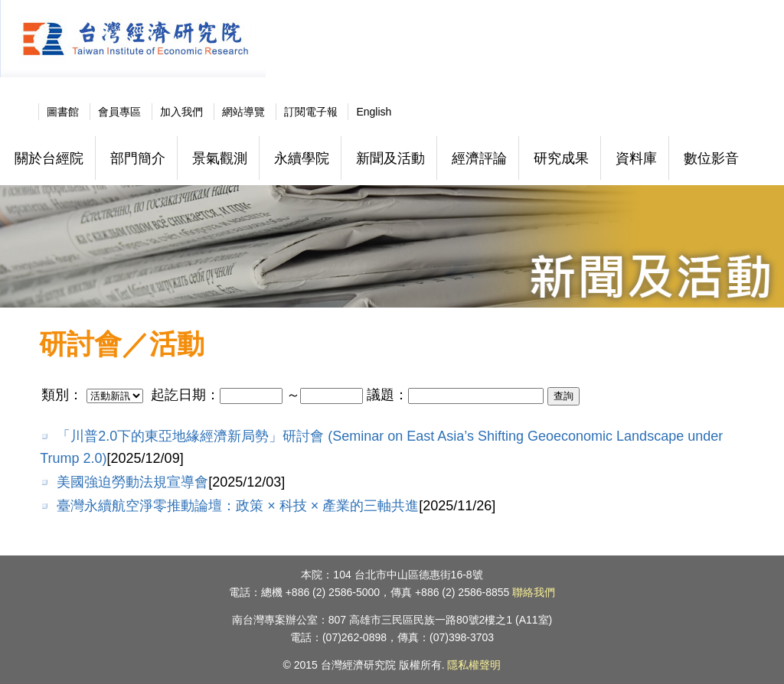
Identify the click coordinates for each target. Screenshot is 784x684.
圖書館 (63, 112)
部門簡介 (138, 158)
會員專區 (119, 112)
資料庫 (636, 158)
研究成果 (561, 158)
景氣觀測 (220, 158)
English (374, 112)
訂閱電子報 (311, 112)
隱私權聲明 (474, 665)
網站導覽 (243, 112)
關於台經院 (49, 158)
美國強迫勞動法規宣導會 (132, 482)
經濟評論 (479, 158)
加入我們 (181, 112)
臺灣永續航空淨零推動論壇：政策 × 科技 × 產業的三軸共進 (238, 506)
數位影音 (711, 158)
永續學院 (302, 158)
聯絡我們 (534, 592)
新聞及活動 (390, 158)
